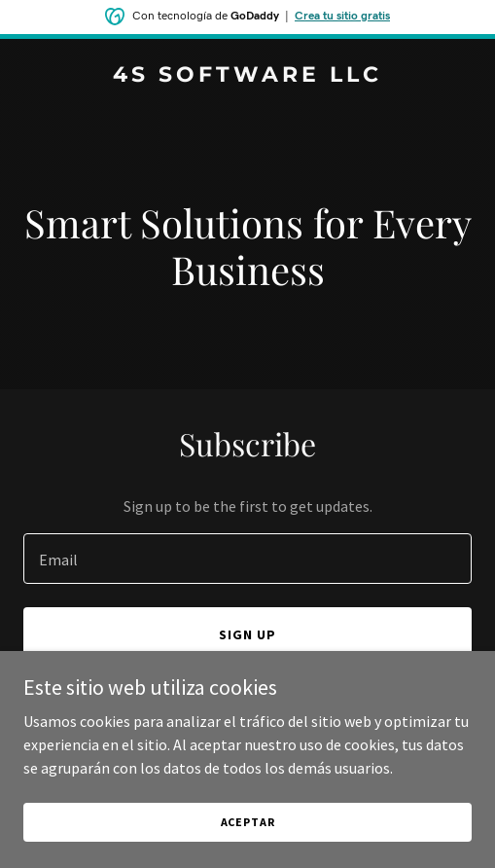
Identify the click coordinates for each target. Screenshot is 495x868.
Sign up (247, 634)
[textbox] (247, 559)
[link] (247, 76)
